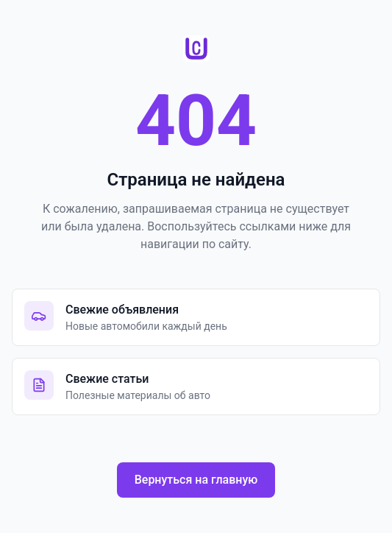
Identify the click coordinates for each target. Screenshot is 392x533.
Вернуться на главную (196, 480)
